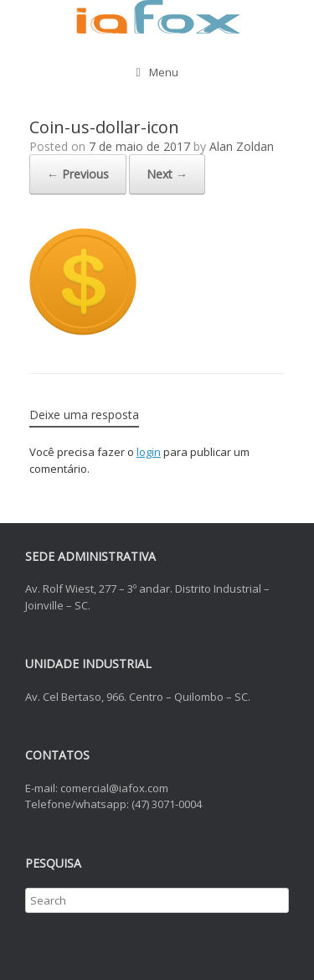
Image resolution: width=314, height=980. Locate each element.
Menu (157, 72)
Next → (167, 174)
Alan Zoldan (242, 146)
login (149, 452)
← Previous (78, 174)
